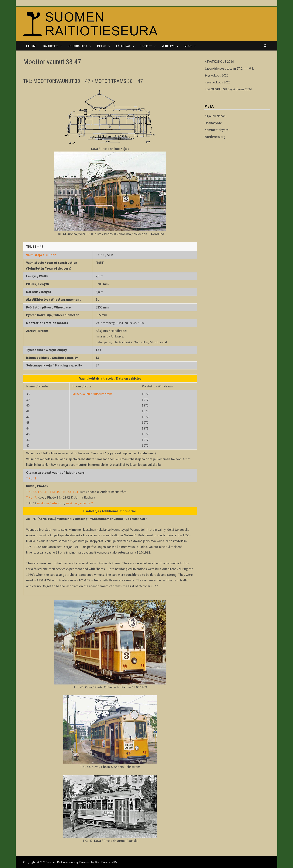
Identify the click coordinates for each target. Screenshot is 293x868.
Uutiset (146, 46)
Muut (188, 46)
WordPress (101, 862)
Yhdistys (168, 46)
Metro (102, 46)
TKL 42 (31, 478)
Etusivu (32, 46)
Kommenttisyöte (216, 130)
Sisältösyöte (213, 123)
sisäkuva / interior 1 (50, 503)
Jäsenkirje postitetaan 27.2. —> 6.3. (229, 68)
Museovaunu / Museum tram (92, 394)
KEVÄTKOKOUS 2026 (219, 61)
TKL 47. (32, 497)
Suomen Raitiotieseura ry (62, 862)
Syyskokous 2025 (216, 75)
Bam (117, 862)
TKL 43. (43, 492)
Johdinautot (78, 46)
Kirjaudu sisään (215, 116)
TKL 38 (31, 492)
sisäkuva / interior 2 (79, 503)
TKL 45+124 (70, 492)
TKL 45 (55, 492)
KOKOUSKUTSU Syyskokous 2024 (228, 89)
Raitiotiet (51, 46)
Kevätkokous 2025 (217, 82)
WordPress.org (215, 137)
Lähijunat (123, 46)
